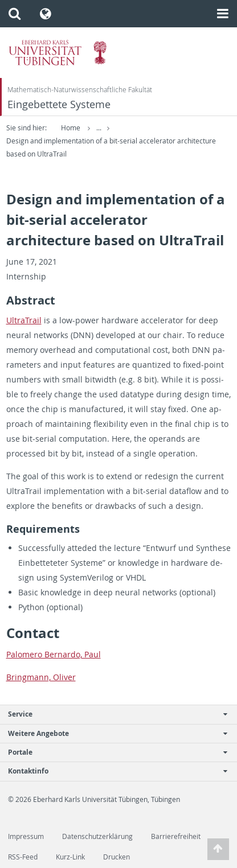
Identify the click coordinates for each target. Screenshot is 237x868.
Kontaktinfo (113, 771)
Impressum (26, 836)
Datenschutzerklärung (97, 836)
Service (113, 714)
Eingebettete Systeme (59, 104)
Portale (113, 752)
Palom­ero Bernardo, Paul (54, 654)
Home (71, 128)
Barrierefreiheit (176, 836)
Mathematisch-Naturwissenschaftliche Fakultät (80, 90)
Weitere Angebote (113, 733)
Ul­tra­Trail (24, 320)
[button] (15, 14)
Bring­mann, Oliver (41, 677)
